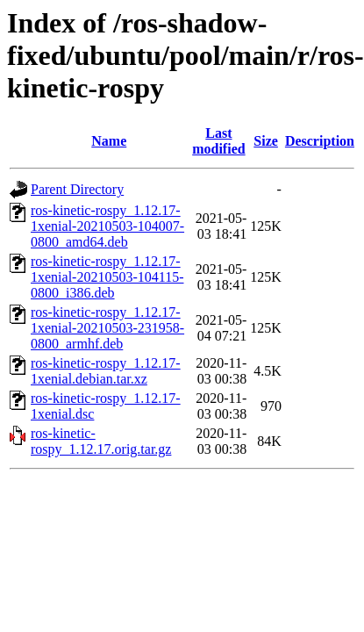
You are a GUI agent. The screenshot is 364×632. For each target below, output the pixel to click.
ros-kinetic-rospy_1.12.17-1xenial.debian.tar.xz (106, 371)
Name (109, 141)
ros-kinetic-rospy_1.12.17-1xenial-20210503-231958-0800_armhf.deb (107, 328)
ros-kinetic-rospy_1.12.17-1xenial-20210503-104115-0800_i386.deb (107, 277)
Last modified (218, 141)
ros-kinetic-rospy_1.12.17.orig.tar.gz (101, 441)
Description (320, 141)
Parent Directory (77, 189)
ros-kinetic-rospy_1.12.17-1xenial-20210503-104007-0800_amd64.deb (107, 226)
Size (266, 141)
